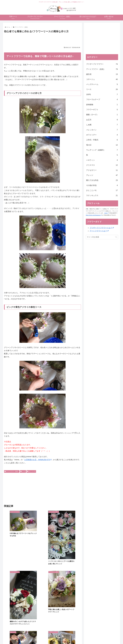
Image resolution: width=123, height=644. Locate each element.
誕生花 (102, 74)
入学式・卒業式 (102, 140)
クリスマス (102, 165)
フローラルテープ (102, 99)
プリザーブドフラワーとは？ (102, 228)
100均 (102, 94)
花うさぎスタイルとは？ (77, 638)
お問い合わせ (90, 638)
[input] (102, 237)
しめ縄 (102, 125)
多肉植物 (102, 105)
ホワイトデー (102, 135)
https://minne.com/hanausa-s (94, 215)
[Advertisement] (42, 39)
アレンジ (102, 175)
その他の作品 (102, 185)
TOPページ (32, 638)
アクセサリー (102, 170)
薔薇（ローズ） (102, 115)
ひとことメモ (31, 471)
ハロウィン (102, 160)
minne (106, 213)
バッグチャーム (102, 84)
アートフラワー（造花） (12, 471)
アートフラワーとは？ (99, 231)
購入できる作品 (102, 180)
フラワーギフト (102, 110)
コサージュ (102, 79)
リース (23, 471)
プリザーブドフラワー (102, 64)
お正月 (102, 120)
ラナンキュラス (102, 195)
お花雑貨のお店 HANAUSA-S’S (38, 460)
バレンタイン (102, 130)
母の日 (102, 145)
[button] (116, 237)
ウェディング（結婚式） (102, 150)
